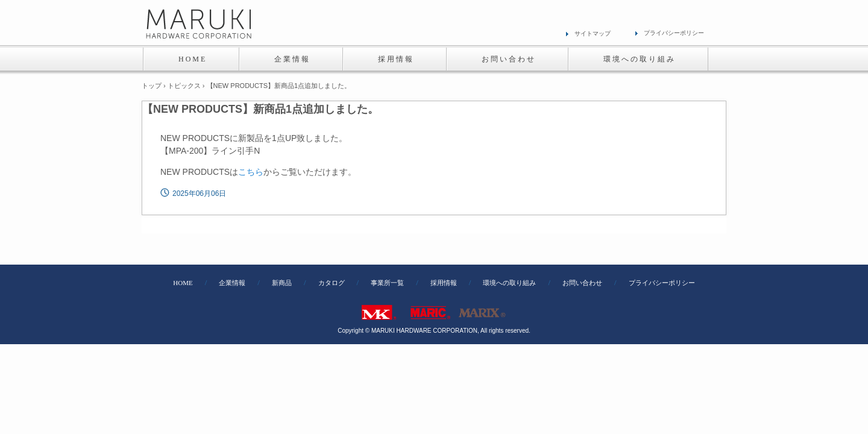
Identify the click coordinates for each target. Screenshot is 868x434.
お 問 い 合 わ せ (508, 59)
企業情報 (232, 283)
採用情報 (444, 283)
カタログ (332, 283)
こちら (251, 172)
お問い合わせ (582, 283)
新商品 (282, 283)
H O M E (192, 59)
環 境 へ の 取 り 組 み (639, 59)
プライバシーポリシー (674, 33)
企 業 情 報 (291, 59)
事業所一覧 (387, 283)
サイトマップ (593, 33)
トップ (152, 86)
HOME (183, 283)
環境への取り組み (509, 283)
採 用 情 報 (395, 59)
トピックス (184, 86)
